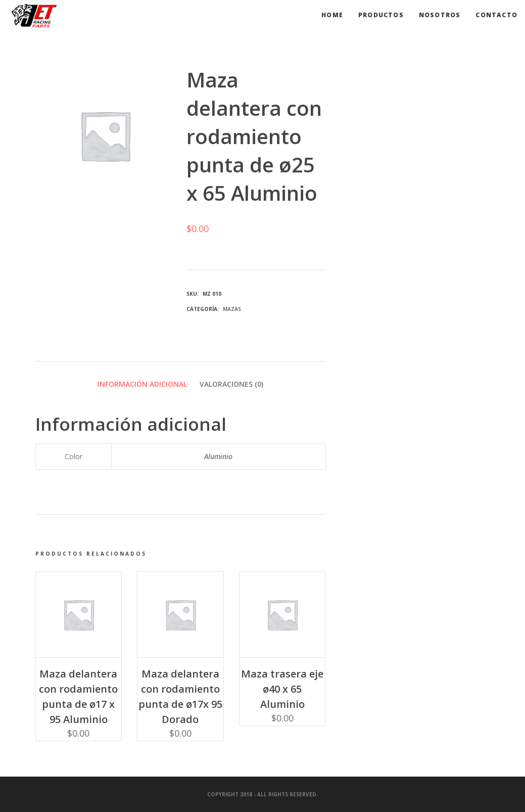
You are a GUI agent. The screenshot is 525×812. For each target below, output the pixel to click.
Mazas (232, 309)
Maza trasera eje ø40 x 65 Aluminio (282, 689)
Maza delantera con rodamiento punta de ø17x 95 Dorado (180, 696)
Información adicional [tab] (142, 384)
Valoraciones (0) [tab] (231, 384)
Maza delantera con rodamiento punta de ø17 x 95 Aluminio (78, 696)
